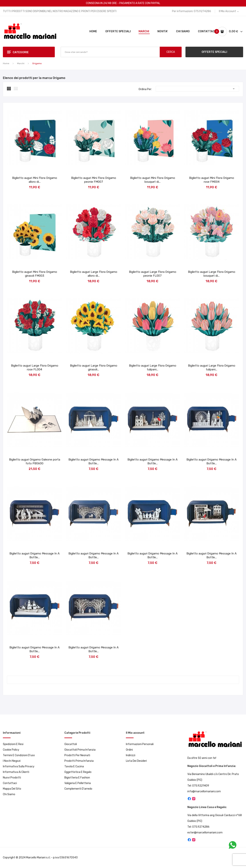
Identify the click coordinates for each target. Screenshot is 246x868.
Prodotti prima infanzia (79, 761)
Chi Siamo (9, 794)
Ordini (129, 750)
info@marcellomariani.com (204, 791)
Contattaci (10, 783)
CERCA (171, 52)
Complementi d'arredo (78, 789)
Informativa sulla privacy (19, 766)
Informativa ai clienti (16, 772)
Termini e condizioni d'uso (19, 755)
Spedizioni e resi (13, 744)
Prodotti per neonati (77, 755)
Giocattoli (71, 744)
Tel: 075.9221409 (198, 786)
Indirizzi (131, 755)
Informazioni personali (140, 744)
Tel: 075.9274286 (198, 827)
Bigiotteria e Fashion (77, 778)
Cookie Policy (11, 750)
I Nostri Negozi (12, 761)
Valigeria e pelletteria (78, 783)
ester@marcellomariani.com (205, 833)
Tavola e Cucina (74, 766)
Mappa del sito (12, 789)
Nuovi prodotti (12, 778)
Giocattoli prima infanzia (80, 750)
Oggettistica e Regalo (78, 772)
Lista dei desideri (136, 761)
